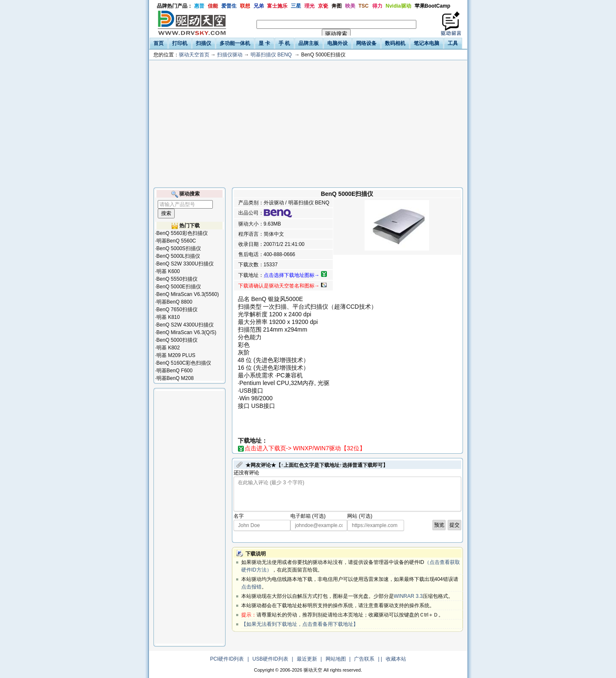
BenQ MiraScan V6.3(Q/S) (186, 332)
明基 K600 (168, 271)
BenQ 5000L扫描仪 (178, 256)
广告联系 (364, 659)
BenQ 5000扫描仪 (177, 340)
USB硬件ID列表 (270, 659)
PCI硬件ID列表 (227, 659)
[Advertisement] (308, 124)
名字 (239, 516)
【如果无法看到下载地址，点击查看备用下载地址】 (300, 624)
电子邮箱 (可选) (308, 516)
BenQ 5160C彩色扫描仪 (184, 363)
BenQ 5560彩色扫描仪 (182, 233)
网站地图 (336, 659)
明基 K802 (168, 348)
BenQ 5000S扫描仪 (179, 248)
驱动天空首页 (194, 55)
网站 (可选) (360, 516)
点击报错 (251, 587)
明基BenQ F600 (174, 371)
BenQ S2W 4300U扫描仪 (185, 325)
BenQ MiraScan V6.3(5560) (188, 294)
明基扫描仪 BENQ (271, 55)
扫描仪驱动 (230, 55)
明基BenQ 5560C (176, 241)
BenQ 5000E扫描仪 (179, 287)
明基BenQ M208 (175, 378)
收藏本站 (396, 659)
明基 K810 (168, 317)
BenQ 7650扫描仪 (177, 310)
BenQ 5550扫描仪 (177, 279)
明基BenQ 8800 (174, 302)
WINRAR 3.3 (408, 596)
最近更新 (307, 659)
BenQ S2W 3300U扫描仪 (185, 264)
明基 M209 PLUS (176, 355)
